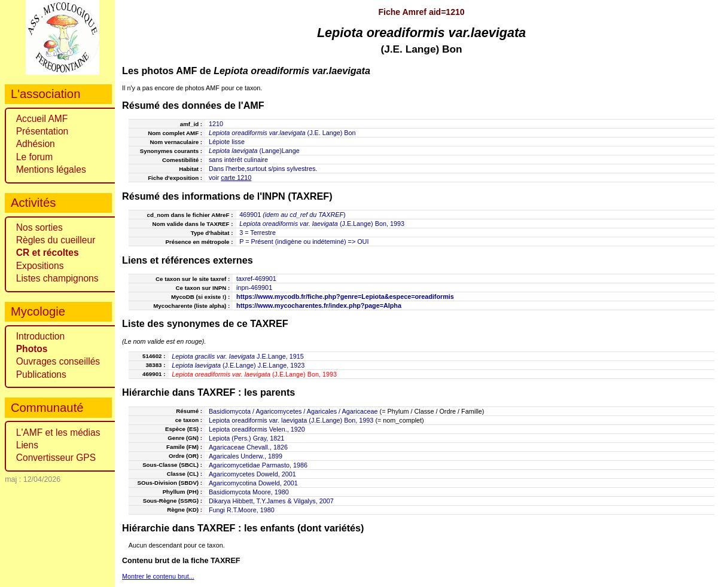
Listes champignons (57, 278)
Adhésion (36, 144)
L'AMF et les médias (58, 432)
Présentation (42, 131)
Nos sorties (39, 227)
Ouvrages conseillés (58, 361)
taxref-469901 (256, 279)
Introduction (41, 336)
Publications (41, 374)
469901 (250, 215)
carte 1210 (236, 178)
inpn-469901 (254, 288)
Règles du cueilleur (56, 240)
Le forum (35, 157)
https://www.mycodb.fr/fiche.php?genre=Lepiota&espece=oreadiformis (345, 296)
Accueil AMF (42, 119)
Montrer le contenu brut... (158, 576)
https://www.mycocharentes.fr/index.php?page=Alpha (319, 305)
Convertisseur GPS (56, 458)
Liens (27, 445)
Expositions (40, 266)
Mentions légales (51, 169)
